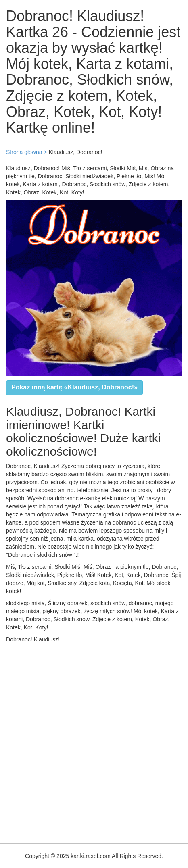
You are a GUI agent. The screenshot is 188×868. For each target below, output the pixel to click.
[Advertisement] (94, 741)
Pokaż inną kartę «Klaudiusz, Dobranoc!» (74, 387)
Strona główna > (27, 152)
